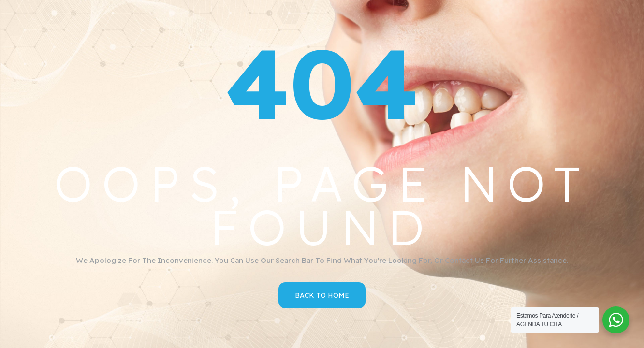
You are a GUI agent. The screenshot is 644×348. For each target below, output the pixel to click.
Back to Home (322, 295)
